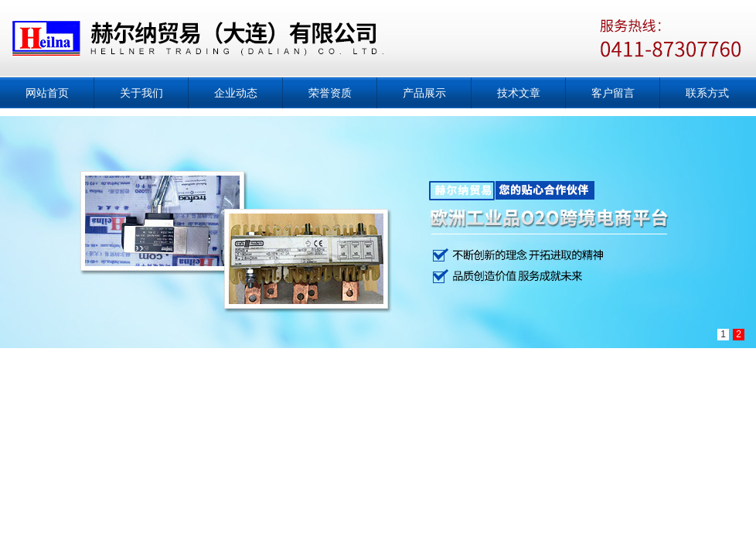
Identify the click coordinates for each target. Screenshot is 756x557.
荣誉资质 (330, 93)
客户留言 (613, 93)
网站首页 (47, 93)
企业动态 (236, 93)
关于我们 (141, 93)
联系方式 (707, 93)
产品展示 (424, 93)
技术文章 (519, 93)
